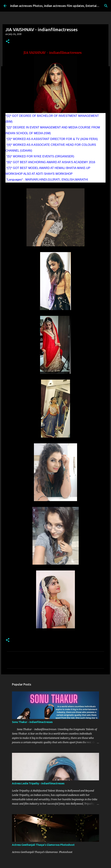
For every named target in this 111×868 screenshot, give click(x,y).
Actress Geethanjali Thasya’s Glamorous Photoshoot (43, 845)
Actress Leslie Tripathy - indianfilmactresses (38, 783)
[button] (8, 42)
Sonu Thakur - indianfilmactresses (32, 722)
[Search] (106, 6)
